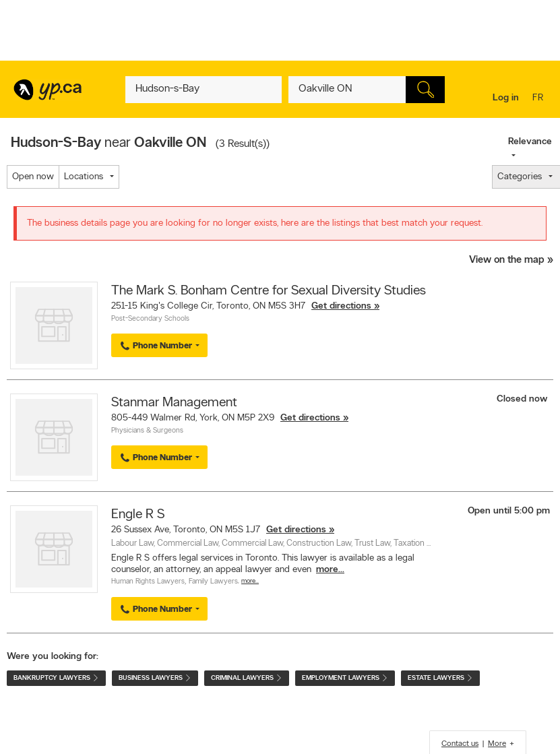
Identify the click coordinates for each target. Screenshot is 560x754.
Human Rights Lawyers (148, 582)
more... (330, 570)
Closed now (523, 399)
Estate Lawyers (440, 678)
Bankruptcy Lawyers (56, 678)
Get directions (341, 306)
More (497, 744)
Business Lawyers (155, 678)
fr (539, 99)
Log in (506, 98)
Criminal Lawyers (247, 678)
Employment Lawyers (345, 678)
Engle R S (138, 515)
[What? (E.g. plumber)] (204, 90)
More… (250, 581)
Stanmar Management (174, 403)
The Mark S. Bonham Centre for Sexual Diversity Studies (269, 291)
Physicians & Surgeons (147, 431)
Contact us (460, 744)
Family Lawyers (213, 582)
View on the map (507, 260)
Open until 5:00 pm (509, 511)
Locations (84, 177)
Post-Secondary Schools (150, 319)
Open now (33, 177)
